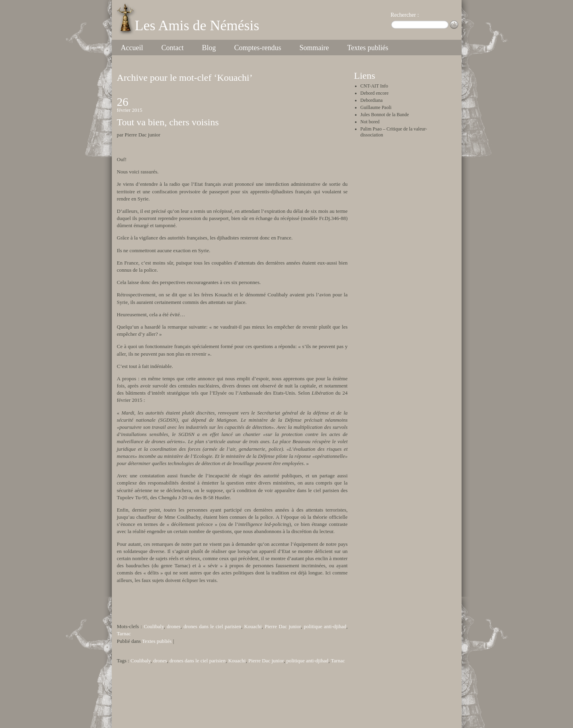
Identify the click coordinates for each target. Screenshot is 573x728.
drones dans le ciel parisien (212, 626)
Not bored (370, 122)
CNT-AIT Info (374, 86)
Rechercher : (405, 15)
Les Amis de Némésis (197, 25)
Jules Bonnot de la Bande (385, 115)
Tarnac (124, 634)
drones (174, 626)
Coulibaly (154, 626)
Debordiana (372, 100)
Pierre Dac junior (283, 626)
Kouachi (253, 626)
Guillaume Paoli (376, 107)
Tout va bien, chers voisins (168, 122)
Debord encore (375, 93)
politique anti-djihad (325, 626)
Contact (172, 48)
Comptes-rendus (257, 48)
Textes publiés (367, 48)
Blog (209, 48)
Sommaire (314, 48)
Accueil (132, 48)
